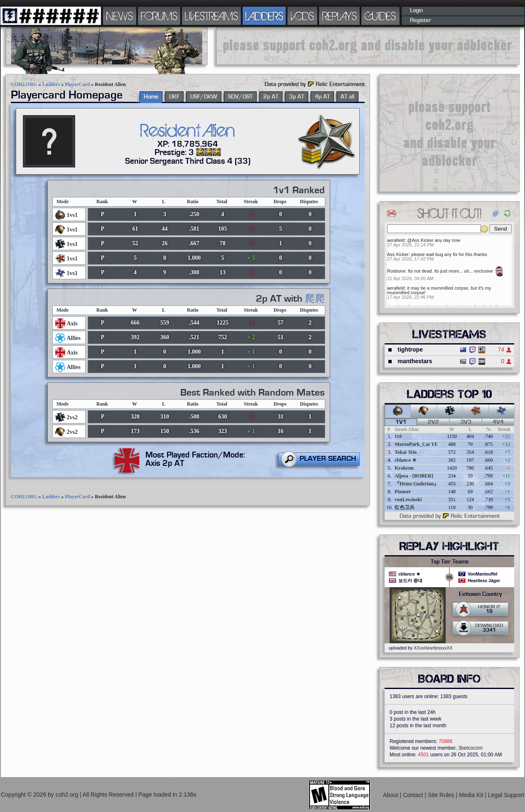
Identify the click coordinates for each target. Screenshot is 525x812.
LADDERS (264, 16)
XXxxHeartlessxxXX (433, 648)
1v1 (401, 422)
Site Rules (442, 795)
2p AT (271, 97)
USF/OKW (204, 97)
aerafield (396, 240)
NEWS (120, 16)
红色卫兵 (405, 507)
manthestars (415, 361)
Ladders (51, 84)
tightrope (410, 349)
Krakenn (404, 468)
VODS (302, 16)
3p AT (297, 97)
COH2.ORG (24, 84)
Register (421, 20)
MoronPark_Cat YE (416, 444)
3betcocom (470, 748)
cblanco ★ (406, 460)
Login (416, 10)
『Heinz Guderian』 (417, 484)
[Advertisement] (368, 46)
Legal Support (506, 795)
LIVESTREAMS (211, 16)
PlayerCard (77, 84)
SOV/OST (240, 97)
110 (398, 436)
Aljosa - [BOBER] (414, 476)
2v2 (433, 422)
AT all (347, 97)
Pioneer (403, 492)
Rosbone (396, 271)
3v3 (466, 422)
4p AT (322, 97)
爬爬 (315, 299)
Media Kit (472, 795)
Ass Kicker (398, 254)
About (391, 795)
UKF (174, 97)
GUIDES (380, 16)
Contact (414, 795)
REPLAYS (340, 16)
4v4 (498, 422)
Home (151, 97)
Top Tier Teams (450, 562)
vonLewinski (408, 500)
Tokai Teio (406, 452)
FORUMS (159, 16)
